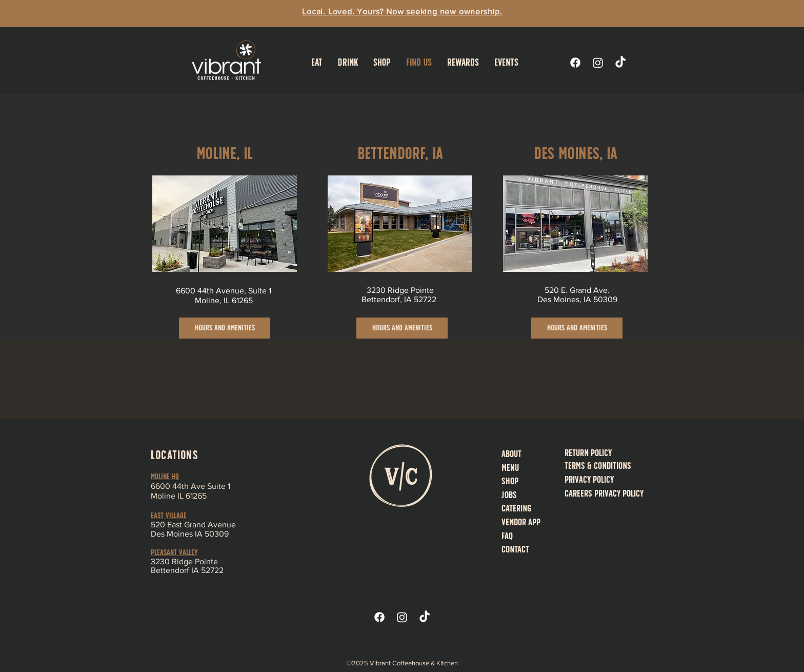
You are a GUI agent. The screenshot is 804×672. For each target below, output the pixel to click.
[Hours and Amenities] (225, 328)
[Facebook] (575, 63)
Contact (515, 549)
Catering (516, 508)
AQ (509, 536)
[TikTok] (620, 63)
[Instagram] (598, 63)
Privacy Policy (589, 479)
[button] (317, 62)
